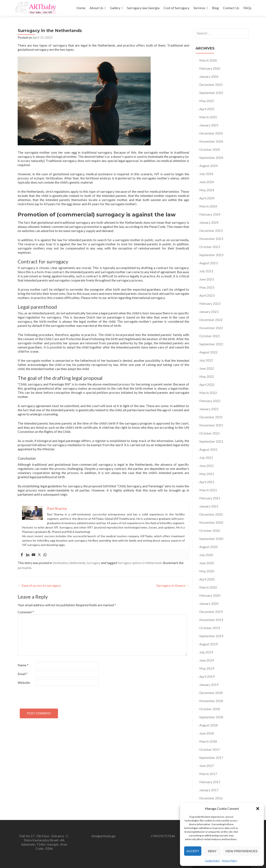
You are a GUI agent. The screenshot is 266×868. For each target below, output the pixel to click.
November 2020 (211, 522)
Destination (60, 563)
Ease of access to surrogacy (40, 585)
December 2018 (211, 693)
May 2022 (207, 376)
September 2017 (211, 757)
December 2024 (211, 133)
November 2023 (211, 239)
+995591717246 (163, 836)
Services (199, 8)
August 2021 (208, 449)
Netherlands (77, 563)
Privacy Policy (230, 861)
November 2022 (211, 328)
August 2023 (208, 263)
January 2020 (209, 603)
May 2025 (207, 101)
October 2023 (210, 247)
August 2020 (208, 547)
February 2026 (210, 68)
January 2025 (209, 125)
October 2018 (210, 709)
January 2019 (209, 685)
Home (81, 8)
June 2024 (207, 182)
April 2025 (207, 109)
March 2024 (208, 206)
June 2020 (207, 563)
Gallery (115, 8)
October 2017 (210, 749)
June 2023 (207, 279)
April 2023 (207, 295)
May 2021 (207, 474)
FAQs (247, 8)
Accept (193, 851)
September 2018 (211, 717)
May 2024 (207, 190)
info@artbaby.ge (103, 836)
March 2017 (208, 774)
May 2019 (207, 668)
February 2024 (210, 214)
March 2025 (208, 117)
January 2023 (209, 312)
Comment (26, 612)
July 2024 (206, 174)
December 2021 (211, 417)
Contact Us (231, 8)
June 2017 (207, 766)
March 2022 (208, 393)
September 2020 (211, 539)
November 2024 (211, 141)
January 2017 (209, 790)
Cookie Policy (212, 861)
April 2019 (207, 676)
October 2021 (210, 433)
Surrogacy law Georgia (143, 8)
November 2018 (211, 701)
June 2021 (207, 466)
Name (23, 665)
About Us (96, 8)
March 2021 (208, 490)
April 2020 (207, 579)
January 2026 (209, 76)
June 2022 (207, 368)
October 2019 (210, 628)
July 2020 (206, 555)
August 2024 (208, 166)
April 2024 (207, 198)
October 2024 (210, 149)
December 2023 (211, 230)
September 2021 (211, 441)
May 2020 (207, 571)
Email (23, 674)
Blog (215, 8)
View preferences (241, 851)
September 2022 (211, 344)
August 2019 (208, 644)
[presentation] (46, 695)
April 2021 (207, 482)
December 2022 (211, 320)
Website (24, 682)
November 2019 (211, 620)
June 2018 (207, 733)
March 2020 (208, 587)
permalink (25, 568)
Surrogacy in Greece (173, 585)
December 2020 (211, 514)
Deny (212, 851)
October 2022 (210, 336)
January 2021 (209, 506)
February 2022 (210, 401)
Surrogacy (94, 563)
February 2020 (210, 595)
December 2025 (211, 85)
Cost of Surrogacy (176, 8)
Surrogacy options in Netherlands (140, 563)
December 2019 (211, 612)
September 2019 (211, 636)
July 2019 (206, 652)
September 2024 (211, 157)
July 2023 (206, 271)
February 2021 (210, 498)
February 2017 (210, 782)
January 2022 (209, 409)
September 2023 (211, 255)
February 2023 (210, 303)
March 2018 (208, 741)
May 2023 (207, 287)
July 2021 (206, 457)
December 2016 (211, 798)
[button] (258, 809)
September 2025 (211, 93)
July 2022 (206, 360)
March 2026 (208, 60)
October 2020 (210, 530)
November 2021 (211, 425)
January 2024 (209, 222)
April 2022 (207, 385)
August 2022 (208, 352)
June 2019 (207, 660)
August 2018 (208, 725)
